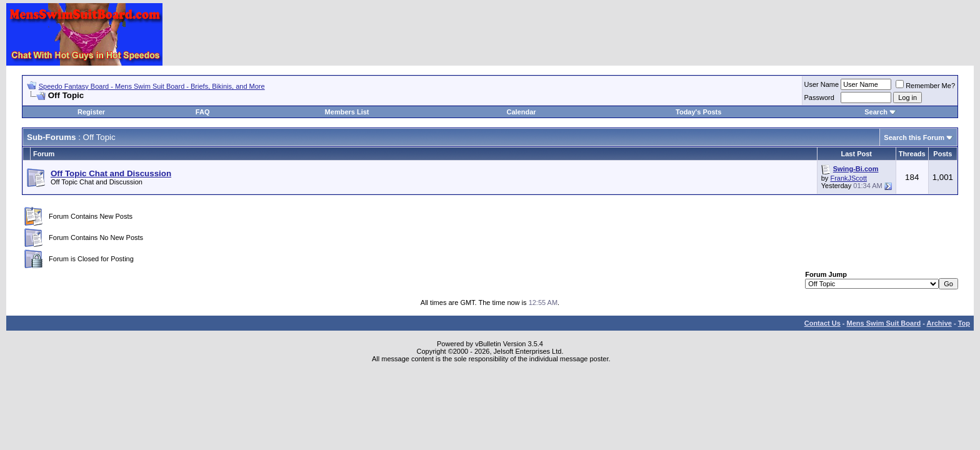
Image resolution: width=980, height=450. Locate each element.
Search (876, 112)
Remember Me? (925, 86)
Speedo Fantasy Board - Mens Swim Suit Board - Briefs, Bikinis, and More (152, 86)
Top (964, 323)
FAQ (203, 112)
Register (91, 112)
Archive (939, 323)
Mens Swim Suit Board (884, 323)
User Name (822, 84)
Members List (347, 112)
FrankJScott (848, 178)
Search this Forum (914, 137)
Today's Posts (698, 112)
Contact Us (822, 323)
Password (819, 97)
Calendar (521, 112)
